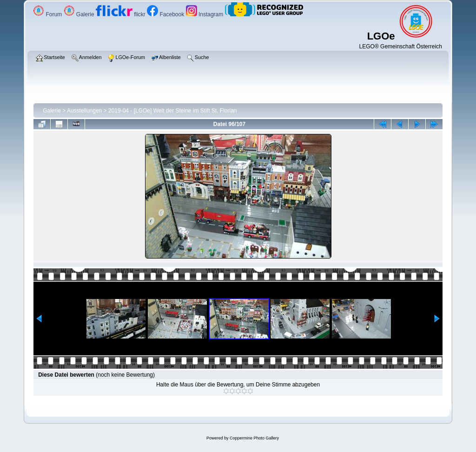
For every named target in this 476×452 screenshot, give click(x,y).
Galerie (80, 14)
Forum (48, 14)
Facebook (166, 14)
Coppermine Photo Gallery (254, 438)
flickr (121, 14)
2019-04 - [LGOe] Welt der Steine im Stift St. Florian (173, 111)
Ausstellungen (84, 111)
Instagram (205, 14)
